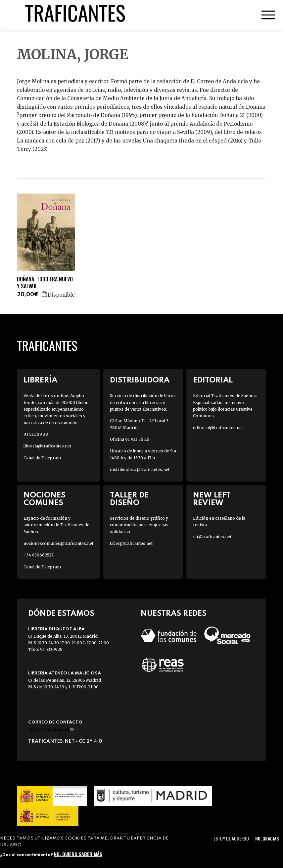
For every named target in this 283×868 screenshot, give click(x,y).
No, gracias (267, 838)
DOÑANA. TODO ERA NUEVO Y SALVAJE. (45, 283)
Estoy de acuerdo (231, 838)
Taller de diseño (129, 499)
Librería (40, 380)
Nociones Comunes (45, 499)
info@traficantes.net (51, 729)
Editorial (213, 380)
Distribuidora (140, 380)
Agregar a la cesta (45, 294)
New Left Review (212, 499)
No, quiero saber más (78, 854)
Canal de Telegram (42, 458)
